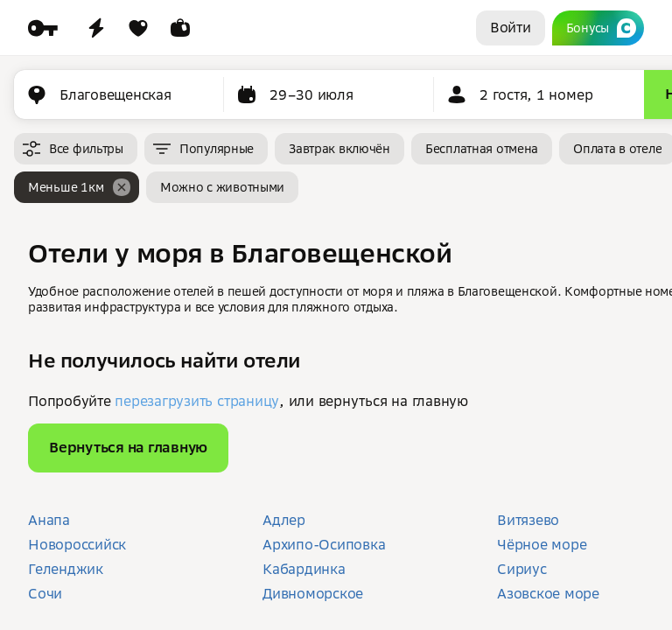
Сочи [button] (45, 593)
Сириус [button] (522, 569)
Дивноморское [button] (313, 593)
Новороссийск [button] (77, 544)
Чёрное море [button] (542, 544)
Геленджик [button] (66, 569)
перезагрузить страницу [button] (197, 401)
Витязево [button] (528, 520)
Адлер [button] (284, 520)
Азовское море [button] (548, 593)
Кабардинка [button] (304, 569)
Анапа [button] (49, 520)
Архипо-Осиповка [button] (324, 544)
